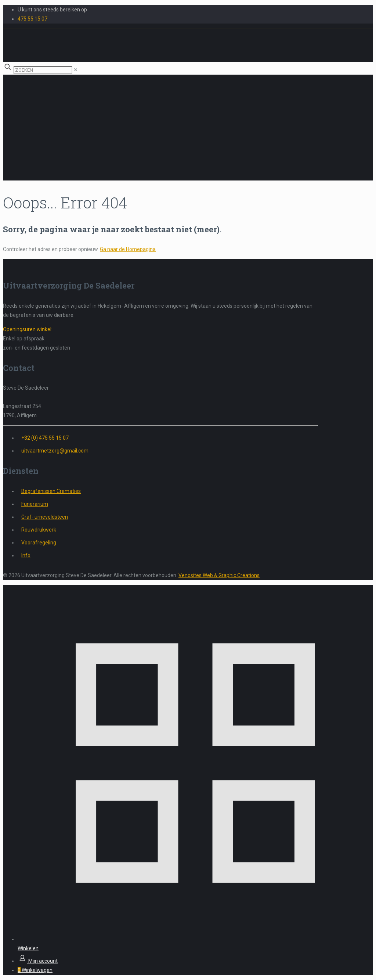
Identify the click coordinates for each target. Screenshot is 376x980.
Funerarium (35, 504)
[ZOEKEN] (43, 70)
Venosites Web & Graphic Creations (219, 575)
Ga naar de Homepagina (128, 249)
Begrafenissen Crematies (51, 491)
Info (26, 555)
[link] (76, 70)
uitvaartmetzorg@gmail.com (55, 451)
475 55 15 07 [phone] (32, 19)
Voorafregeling (39, 543)
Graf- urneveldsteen (45, 517)
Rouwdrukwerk (39, 530)
